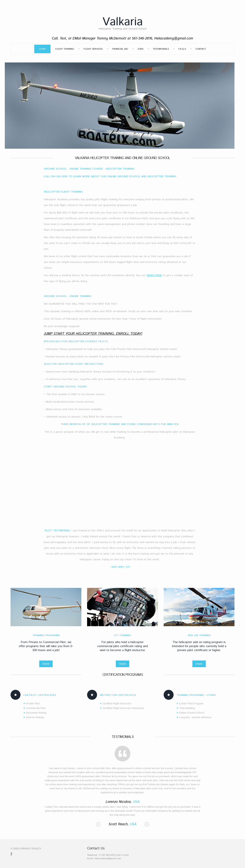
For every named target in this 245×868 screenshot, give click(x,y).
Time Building (187, 708)
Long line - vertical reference (195, 717)
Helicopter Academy (56, 199)
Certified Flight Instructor (117, 704)
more (46, 664)
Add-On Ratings (35, 717)
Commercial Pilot (36, 708)
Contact (201, 49)
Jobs (140, 49)
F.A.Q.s (182, 49)
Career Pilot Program (191, 704)
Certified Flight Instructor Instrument (123, 708)
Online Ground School (192, 713)
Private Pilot (33, 704)
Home (42, 49)
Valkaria (122, 22)
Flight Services (93, 49)
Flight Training (65, 49)
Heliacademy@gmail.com (174, 39)
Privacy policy (31, 849)
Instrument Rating (36, 713)
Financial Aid (120, 49)
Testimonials (161, 49)
